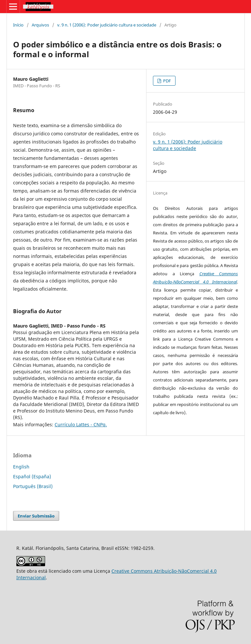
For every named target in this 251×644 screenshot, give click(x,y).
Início (18, 25)
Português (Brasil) (33, 486)
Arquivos (40, 25)
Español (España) (32, 476)
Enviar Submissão (36, 516)
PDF (167, 81)
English (21, 467)
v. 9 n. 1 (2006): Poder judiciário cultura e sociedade (107, 25)
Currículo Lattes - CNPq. (81, 424)
